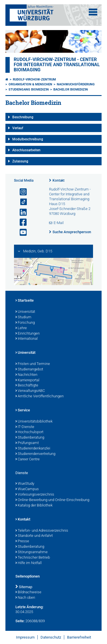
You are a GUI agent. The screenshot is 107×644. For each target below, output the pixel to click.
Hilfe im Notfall (29, 563)
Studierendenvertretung (35, 454)
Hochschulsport (29, 432)
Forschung (25, 323)
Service (23, 411)
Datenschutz (51, 637)
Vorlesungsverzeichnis (35, 495)
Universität (25, 312)
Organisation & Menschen (30, 84)
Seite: (20, 621)
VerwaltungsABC (30, 391)
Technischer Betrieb (33, 558)
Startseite (25, 301)
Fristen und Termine (33, 364)
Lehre (21, 328)
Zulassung (20, 161)
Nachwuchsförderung (76, 84)
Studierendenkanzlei (33, 449)
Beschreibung (23, 117)
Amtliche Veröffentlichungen (40, 396)
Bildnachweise (28, 592)
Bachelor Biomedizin (71, 90)
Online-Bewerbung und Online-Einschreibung (52, 500)
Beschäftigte (27, 386)
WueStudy (25, 484)
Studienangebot (29, 370)
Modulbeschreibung (28, 139)
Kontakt (58, 180)
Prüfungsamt (27, 443)
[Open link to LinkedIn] (21, 212)
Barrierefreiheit (79, 637)
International (27, 339)
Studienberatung (30, 438)
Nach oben (25, 598)
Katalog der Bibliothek (34, 506)
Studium (23, 317)
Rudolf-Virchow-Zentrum (34, 79)
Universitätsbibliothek (34, 422)
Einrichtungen (28, 334)
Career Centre (28, 460)
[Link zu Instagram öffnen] (21, 192)
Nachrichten (26, 375)
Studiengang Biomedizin (29, 90)
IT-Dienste (25, 427)
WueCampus (27, 489)
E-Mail (59, 223)
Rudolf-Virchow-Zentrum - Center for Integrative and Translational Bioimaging (57, 65)
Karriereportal (27, 380)
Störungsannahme (32, 552)
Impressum (25, 637)
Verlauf (18, 128)
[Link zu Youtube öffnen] (21, 232)
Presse (22, 541)
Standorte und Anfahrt (34, 536)
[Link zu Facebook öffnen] (21, 222)
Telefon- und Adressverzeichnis (42, 531)
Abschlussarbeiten (26, 150)
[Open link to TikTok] (21, 202)
